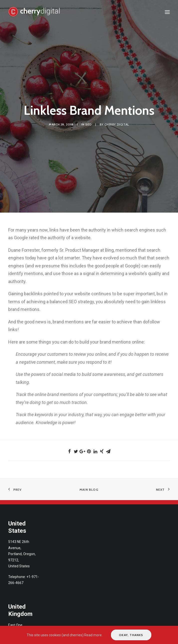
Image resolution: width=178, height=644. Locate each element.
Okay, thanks (131, 635)
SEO (89, 124)
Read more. (93, 635)
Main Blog (89, 490)
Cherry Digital (117, 124)
